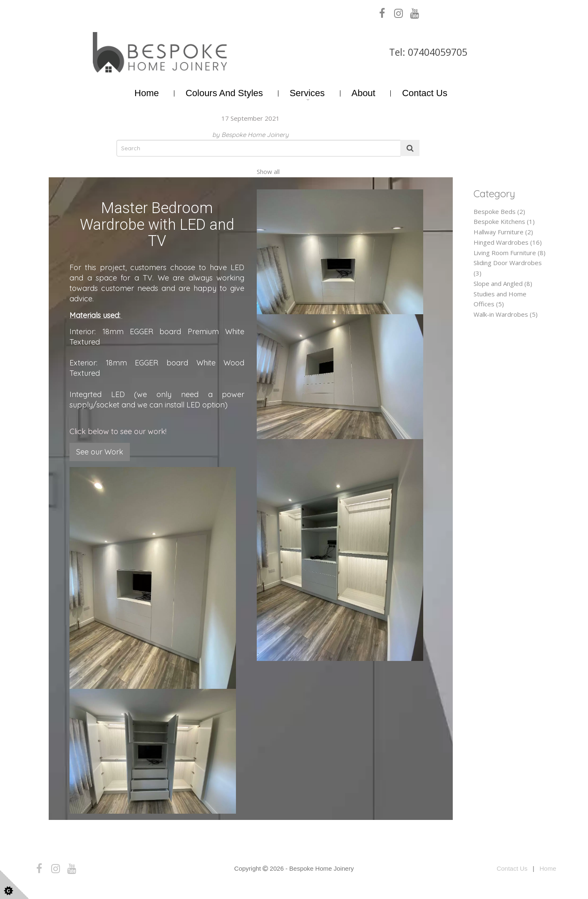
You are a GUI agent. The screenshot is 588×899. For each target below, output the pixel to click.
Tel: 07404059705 (428, 52)
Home (147, 93)
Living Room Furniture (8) (510, 253)
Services (307, 93)
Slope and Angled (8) (503, 283)
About (363, 93)
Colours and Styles (224, 93)
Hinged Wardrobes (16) (508, 242)
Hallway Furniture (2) (503, 232)
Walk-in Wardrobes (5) (506, 314)
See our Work (100, 452)
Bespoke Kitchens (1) (504, 221)
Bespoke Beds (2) (499, 211)
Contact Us (425, 93)
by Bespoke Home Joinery (251, 135)
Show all (268, 171)
